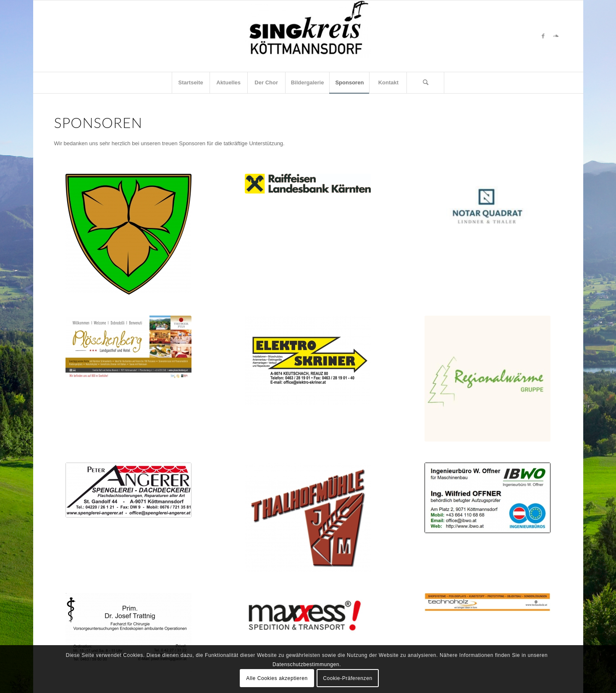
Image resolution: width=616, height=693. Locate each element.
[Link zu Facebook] (543, 36)
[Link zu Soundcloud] (556, 36)
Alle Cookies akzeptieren (277, 678)
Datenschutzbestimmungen (306, 664)
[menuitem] (191, 83)
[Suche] (425, 83)
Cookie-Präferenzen (348, 678)
